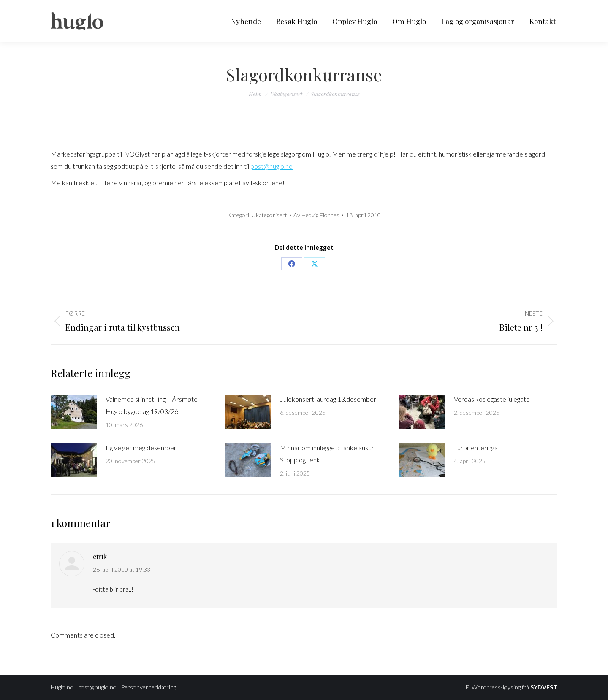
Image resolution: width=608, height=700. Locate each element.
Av (316, 215)
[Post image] (74, 412)
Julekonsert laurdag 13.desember (328, 399)
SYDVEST (544, 687)
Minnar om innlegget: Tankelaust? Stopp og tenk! (327, 454)
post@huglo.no (271, 166)
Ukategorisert (269, 215)
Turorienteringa (476, 447)
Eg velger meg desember (141, 447)
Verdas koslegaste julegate (492, 399)
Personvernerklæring (149, 687)
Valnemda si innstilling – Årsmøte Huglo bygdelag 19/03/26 (152, 405)
